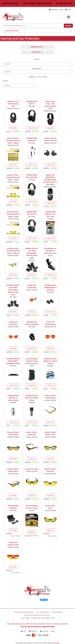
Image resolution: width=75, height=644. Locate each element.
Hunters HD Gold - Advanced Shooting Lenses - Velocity (13, 141)
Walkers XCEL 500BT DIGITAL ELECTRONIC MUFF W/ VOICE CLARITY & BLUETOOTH (50, 180)
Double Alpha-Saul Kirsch (50, 254)
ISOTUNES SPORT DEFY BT (32, 103)
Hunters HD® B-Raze (32, 469)
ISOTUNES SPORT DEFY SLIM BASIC (32, 176)
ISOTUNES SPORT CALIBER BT (13, 507)
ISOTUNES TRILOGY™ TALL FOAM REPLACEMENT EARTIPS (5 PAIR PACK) (32, 253)
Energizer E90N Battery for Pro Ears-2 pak (50, 214)
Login (61, 10)
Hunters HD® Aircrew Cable (32, 286)
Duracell (32, 511)
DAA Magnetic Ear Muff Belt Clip (50, 250)
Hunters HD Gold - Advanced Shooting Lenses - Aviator (13, 177)
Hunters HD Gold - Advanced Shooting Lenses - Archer (13, 214)
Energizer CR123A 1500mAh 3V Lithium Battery (13, 398)
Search (68, 26)
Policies (57, 643)
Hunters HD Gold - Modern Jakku (50, 433)
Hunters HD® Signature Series (13, 544)
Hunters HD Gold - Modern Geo (32, 433)
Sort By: (37, 59)
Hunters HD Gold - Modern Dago (13, 433)
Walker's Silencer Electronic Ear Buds (50, 139)
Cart (24, 631)
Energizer (50, 219)
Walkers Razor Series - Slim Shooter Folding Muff (50, 105)
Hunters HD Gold (13, 145)
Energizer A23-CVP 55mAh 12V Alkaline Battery (32, 398)
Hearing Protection (38, 47)
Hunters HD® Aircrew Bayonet (50, 323)
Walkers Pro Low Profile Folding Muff (13, 104)
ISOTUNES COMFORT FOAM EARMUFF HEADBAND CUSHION (13, 361)
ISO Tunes (32, 106)
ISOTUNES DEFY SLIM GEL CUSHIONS (32, 323)
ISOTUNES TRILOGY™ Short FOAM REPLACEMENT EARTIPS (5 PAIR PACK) (13, 290)
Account (53, 10)
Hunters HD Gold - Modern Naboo (13, 470)
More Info (13, 128)
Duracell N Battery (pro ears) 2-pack (32, 507)
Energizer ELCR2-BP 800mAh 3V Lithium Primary (50, 361)
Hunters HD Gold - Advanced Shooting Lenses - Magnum (13, 251)
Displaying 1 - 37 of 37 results (38, 77)
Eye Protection (37, 52)
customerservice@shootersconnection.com (37, 615)
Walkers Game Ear (13, 109)
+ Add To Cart (32, 128)
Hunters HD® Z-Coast (50, 507)
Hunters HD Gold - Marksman (50, 470)
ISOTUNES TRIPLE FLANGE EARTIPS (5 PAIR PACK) (50, 288)
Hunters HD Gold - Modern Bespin (50, 397)
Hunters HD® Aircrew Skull (13, 323)
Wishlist (33, 631)
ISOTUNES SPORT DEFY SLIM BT (32, 213)
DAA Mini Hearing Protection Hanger (32, 360)
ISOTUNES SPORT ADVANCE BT (32, 139)
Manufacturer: (37, 69)
